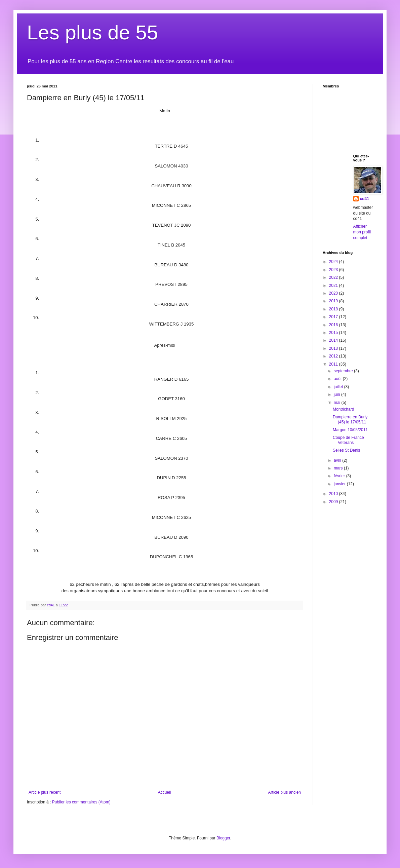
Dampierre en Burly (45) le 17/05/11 (350, 419)
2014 (334, 340)
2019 (334, 301)
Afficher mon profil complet (362, 232)
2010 (334, 494)
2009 (334, 502)
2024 (334, 262)
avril (338, 460)
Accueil (165, 792)
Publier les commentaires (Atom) (81, 802)
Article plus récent (45, 792)
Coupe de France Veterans (348, 440)
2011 (334, 364)
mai (338, 403)
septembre (344, 371)
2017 (334, 317)
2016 (334, 325)
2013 (334, 348)
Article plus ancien (285, 792)
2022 (334, 277)
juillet (339, 387)
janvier (340, 484)
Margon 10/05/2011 (350, 430)
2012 (334, 356)
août (338, 379)
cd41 (365, 199)
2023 (334, 270)
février (340, 476)
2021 (334, 286)
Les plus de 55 (92, 32)
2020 (334, 293)
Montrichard (343, 409)
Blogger (223, 838)
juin (337, 394)
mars (339, 468)
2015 (334, 333)
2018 (334, 309)
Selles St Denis (346, 450)
